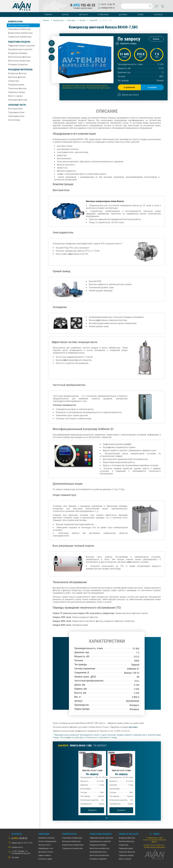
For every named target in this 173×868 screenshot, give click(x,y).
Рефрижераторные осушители (21, 46)
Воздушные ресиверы (18, 53)
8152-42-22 (83, 5)
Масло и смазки (15, 96)
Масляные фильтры (17, 77)
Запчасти (83, 15)
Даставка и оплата (46, 852)
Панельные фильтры (17, 88)
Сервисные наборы (17, 92)
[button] (107, 818)
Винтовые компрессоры (19, 25)
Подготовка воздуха (19, 42)
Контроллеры (14, 120)
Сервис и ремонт (45, 855)
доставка (133, 727)
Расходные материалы (20, 70)
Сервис (141, 15)
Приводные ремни (16, 85)
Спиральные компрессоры (20, 37)
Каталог (65, 15)
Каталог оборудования (47, 841)
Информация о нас (46, 848)
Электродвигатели (16, 116)
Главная (48, 15)
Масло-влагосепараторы (19, 61)
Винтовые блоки (15, 109)
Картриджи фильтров (18, 100)
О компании (103, 15)
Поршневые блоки (16, 112)
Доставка (123, 15)
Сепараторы (14, 81)
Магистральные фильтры (19, 57)
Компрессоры (15, 22)
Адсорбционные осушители (20, 49)
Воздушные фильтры (17, 73)
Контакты (158, 15)
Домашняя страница (46, 838)
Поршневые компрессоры (20, 29)
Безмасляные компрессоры (20, 33)
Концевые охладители (18, 64)
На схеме (15, 857)
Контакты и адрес (45, 859)
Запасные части (17, 105)
